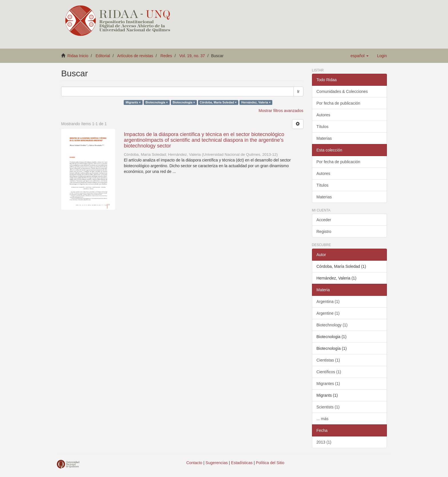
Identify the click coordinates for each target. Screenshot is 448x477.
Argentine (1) (328, 313)
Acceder (324, 220)
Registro (324, 231)
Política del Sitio (270, 463)
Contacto (194, 463)
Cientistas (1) (328, 360)
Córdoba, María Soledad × (218, 102)
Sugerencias (217, 463)
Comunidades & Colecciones (342, 91)
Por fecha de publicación (338, 103)
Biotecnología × (157, 102)
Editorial (103, 56)
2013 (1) (324, 442)
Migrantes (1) (328, 384)
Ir (298, 91)
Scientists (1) (328, 407)
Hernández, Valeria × (256, 102)
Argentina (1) (328, 302)
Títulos (323, 127)
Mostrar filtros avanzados (281, 111)
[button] (360, 56)
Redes (166, 56)
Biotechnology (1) (332, 325)
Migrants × (133, 102)
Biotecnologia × (184, 102)
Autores (323, 115)
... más (323, 419)
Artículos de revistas (135, 56)
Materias (324, 138)
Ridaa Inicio (78, 56)
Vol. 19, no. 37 (192, 56)
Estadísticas (242, 463)
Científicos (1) (329, 372)
